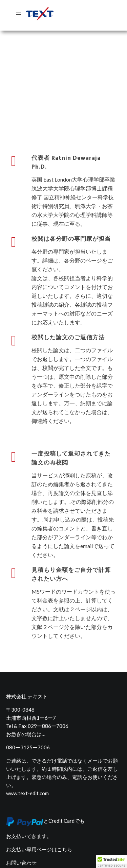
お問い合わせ (21, 844)
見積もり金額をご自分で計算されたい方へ (71, 556)
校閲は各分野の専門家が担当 (71, 220)
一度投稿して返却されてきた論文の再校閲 (71, 439)
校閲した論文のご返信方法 (68, 319)
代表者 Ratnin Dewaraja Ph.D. (66, 144)
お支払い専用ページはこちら (39, 830)
